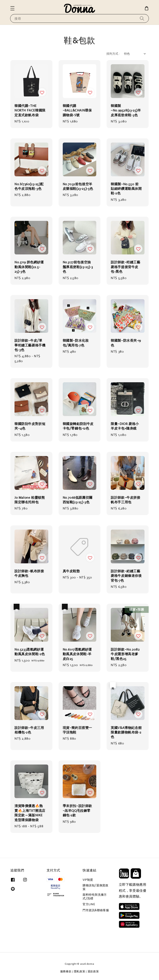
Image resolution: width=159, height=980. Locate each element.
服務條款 (66, 971)
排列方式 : (113, 54)
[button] (12, 8)
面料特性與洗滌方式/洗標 (95, 897)
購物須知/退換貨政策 (95, 887)
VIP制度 (88, 880)
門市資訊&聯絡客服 (96, 910)
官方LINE (89, 904)
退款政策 (93, 971)
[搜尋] (142, 18)
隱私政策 (80, 971)
